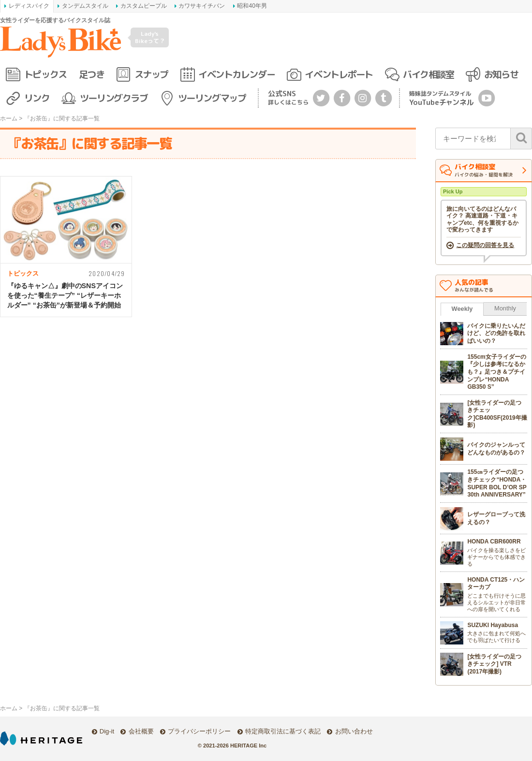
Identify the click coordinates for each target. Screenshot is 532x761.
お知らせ (501, 74)
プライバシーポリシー (199, 731)
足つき (92, 74)
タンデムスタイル (85, 6)
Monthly (505, 308)
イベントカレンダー (236, 74)
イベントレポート (339, 74)
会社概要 (141, 731)
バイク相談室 (428, 74)
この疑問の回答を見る (485, 245)
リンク (37, 98)
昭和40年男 (252, 6)
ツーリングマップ (212, 98)
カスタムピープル (144, 6)
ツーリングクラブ (114, 98)
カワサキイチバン (202, 6)
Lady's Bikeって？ (150, 37)
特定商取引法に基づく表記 (283, 731)
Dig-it (107, 731)
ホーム (9, 118)
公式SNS (288, 97)
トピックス (45, 74)
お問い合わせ (354, 731)
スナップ (151, 74)
